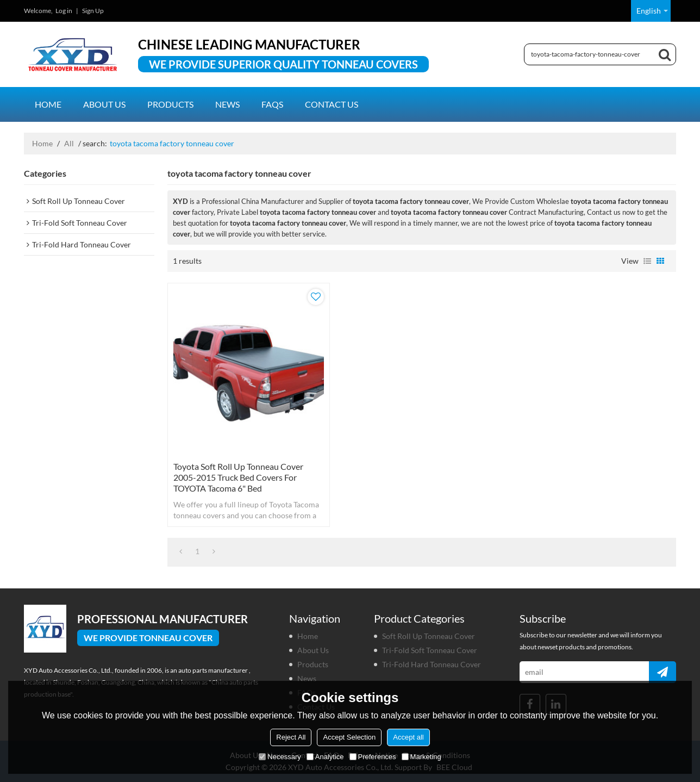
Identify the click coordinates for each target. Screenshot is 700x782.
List (647, 261)
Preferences (373, 757)
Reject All (291, 737)
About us (104, 104)
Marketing (421, 757)
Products (170, 104)
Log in (64, 11)
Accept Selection (349, 737)
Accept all (408, 737)
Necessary (280, 757)
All (69, 143)
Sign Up (93, 11)
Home (48, 104)
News (227, 104)
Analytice (325, 757)
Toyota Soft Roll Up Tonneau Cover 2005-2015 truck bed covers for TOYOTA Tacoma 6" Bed (238, 477)
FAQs (272, 104)
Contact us (332, 104)
